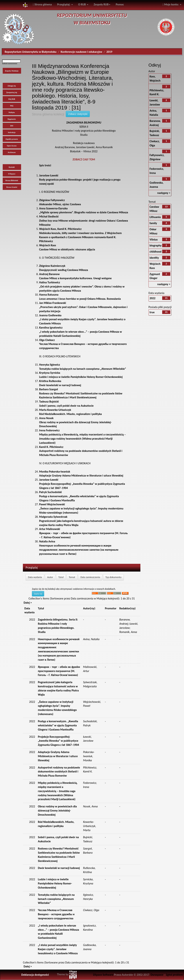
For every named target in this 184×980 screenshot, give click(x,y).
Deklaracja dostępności (35, 975)
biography (156, 245)
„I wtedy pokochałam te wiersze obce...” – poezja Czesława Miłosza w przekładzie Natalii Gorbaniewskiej (80, 332)
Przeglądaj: (65, 4)
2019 (109, 52)
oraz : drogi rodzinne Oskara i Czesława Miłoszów (83, 221)
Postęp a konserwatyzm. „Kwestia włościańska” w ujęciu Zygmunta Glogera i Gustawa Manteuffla (79, 496)
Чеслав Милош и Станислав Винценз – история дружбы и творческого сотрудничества (83, 344)
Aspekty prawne (12, 139)
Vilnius (154, 240)
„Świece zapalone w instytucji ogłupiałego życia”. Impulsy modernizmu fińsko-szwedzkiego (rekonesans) (81, 508)
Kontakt (12, 167)
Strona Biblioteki (12, 180)
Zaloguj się (12, 86)
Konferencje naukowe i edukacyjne (82, 52)
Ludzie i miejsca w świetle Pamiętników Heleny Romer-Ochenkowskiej (55, 883)
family (153, 223)
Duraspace (157, 975)
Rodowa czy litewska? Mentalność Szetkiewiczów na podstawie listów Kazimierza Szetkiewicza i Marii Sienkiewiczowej (81, 393)
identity (154, 258)
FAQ (12, 106)
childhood (156, 252)
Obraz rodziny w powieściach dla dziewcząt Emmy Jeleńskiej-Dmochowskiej (75, 422)
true (152, 312)
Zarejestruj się (12, 92)
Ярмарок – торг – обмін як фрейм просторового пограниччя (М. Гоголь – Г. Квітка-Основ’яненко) (83, 533)
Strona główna (42, 4)
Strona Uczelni (12, 187)
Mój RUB (12, 99)
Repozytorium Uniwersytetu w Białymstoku (31, 52)
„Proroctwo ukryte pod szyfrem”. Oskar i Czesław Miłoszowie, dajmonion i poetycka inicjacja (83, 307)
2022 (152, 298)
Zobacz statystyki (78, 114)
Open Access (12, 146)
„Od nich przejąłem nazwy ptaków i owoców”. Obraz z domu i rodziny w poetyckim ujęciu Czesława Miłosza (82, 286)
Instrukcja (12, 132)
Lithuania (155, 217)
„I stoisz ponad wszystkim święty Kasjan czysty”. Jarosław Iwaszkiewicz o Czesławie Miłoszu (82, 319)
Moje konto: (172, 4)
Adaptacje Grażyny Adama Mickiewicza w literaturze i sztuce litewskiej (58, 756)
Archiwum (12, 152)
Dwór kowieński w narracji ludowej (59, 868)
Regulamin (12, 119)
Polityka (12, 112)
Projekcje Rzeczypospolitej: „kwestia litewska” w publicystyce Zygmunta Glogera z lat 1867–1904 (82, 484)
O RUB (83, 4)
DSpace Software (103, 975)
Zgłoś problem (174, 975)
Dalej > (28, 603)
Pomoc (120, 4)
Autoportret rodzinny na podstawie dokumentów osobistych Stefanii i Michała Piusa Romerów (81, 451)
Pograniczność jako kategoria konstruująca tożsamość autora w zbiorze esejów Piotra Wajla (81, 521)
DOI (12, 126)
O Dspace (12, 174)
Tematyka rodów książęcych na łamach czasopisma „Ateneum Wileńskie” (56, 899)
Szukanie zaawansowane (10, 64)
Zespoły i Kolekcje (12, 71)
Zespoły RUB (102, 4)
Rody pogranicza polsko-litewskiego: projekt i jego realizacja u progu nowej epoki (80, 180)
